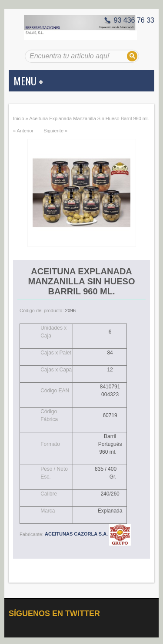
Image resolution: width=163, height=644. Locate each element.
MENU (28, 81)
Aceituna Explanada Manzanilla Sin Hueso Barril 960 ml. (89, 118)
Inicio (19, 118)
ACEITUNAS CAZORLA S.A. (88, 534)
